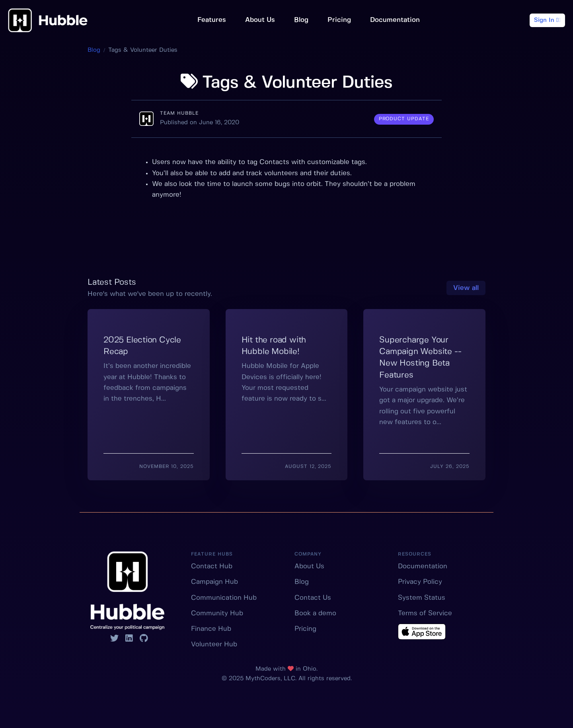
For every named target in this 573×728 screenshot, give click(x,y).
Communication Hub (224, 598)
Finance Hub (211, 629)
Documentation (395, 20)
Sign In (547, 20)
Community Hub (217, 613)
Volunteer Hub (214, 644)
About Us (260, 20)
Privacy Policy (420, 582)
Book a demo (315, 613)
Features (212, 20)
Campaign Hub (214, 582)
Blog (301, 20)
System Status (422, 598)
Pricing (339, 20)
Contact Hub (212, 566)
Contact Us (313, 598)
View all (466, 288)
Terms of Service (425, 613)
